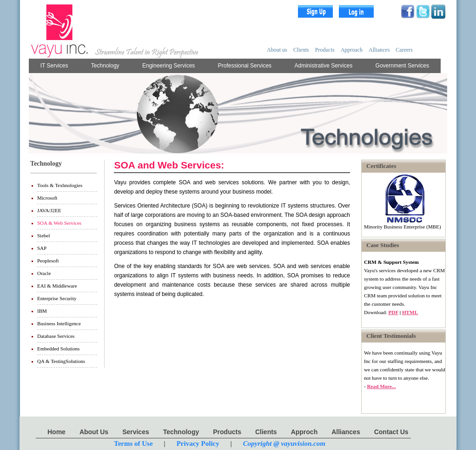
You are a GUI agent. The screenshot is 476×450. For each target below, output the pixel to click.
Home (56, 432)
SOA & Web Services (59, 223)
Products (325, 50)
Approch (304, 432)
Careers (404, 50)
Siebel (44, 235)
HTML (410, 312)
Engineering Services (169, 66)
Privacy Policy (198, 443)
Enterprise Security (57, 298)
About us (277, 50)
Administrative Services (324, 66)
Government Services (402, 66)
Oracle (44, 273)
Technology (105, 66)
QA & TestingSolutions (61, 361)
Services (136, 432)
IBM (42, 311)
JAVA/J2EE (49, 210)
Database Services (56, 336)
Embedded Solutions (58, 349)
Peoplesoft (48, 261)
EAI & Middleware (57, 286)
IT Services (54, 66)
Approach (352, 50)
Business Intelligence (59, 323)
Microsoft (47, 198)
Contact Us (391, 432)
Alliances (379, 50)
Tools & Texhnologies (60, 185)
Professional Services (245, 66)
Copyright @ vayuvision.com (284, 443)
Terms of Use (133, 443)
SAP (42, 248)
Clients (301, 50)
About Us (94, 432)
